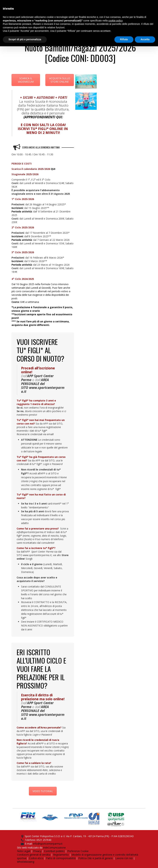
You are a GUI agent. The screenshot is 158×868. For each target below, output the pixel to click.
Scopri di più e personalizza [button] (25, 39)
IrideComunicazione (54, 848)
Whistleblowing (26, 862)
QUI (59, 117)
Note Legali (24, 851)
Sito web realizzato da (30, 848)
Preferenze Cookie (78, 851)
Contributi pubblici (54, 851)
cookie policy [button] (115, 21)
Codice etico (36, 858)
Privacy (37, 851)
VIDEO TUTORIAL (43, 791)
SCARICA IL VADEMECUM (26, 80)
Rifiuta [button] (124, 39)
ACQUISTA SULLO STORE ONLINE (60, 80)
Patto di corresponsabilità (61, 858)
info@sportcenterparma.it (48, 844)
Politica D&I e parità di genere (95, 858)
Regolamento (61, 855)
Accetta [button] (145, 39)
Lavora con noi (124, 858)
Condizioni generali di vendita (34, 855)
